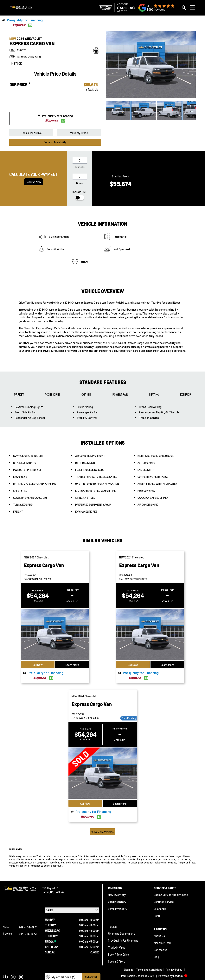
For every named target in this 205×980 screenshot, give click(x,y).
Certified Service (164, 902)
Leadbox (180, 976)
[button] (102, 23)
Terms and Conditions (149, 970)
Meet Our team (163, 943)
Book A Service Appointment (171, 895)
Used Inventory (117, 902)
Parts (157, 916)
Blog (156, 957)
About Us (159, 936)
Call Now (38, 665)
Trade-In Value (117, 947)
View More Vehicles (102, 832)
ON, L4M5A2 (57, 892)
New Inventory (117, 895)
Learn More (72, 665)
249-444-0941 (28, 927)
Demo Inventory (118, 909)
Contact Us (161, 950)
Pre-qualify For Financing (123, 940)
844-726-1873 (28, 934)
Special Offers (117, 961)
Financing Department (121, 933)
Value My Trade (79, 133)
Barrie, (46, 892)
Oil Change (160, 909)
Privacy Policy (174, 970)
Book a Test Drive (31, 133)
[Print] (96, 51)
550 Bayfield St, (51, 888)
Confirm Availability (55, 142)
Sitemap (128, 970)
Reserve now (34, 182)
